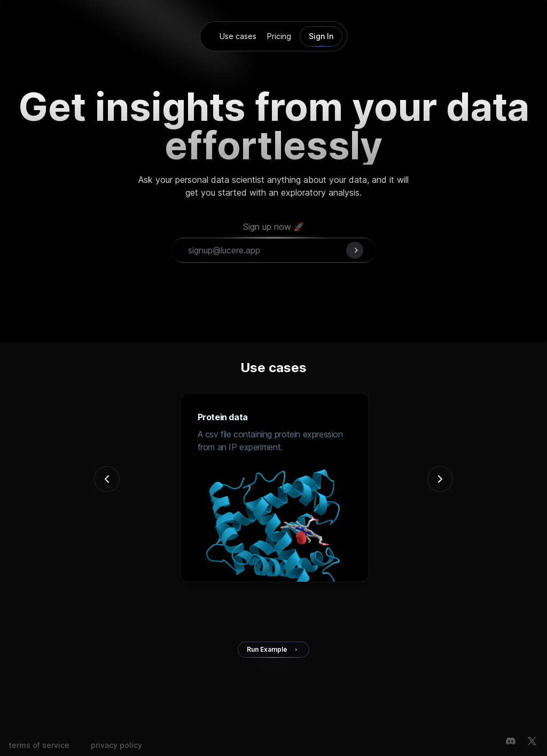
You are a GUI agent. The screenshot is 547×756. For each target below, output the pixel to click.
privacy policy (116, 745)
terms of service (39, 745)
